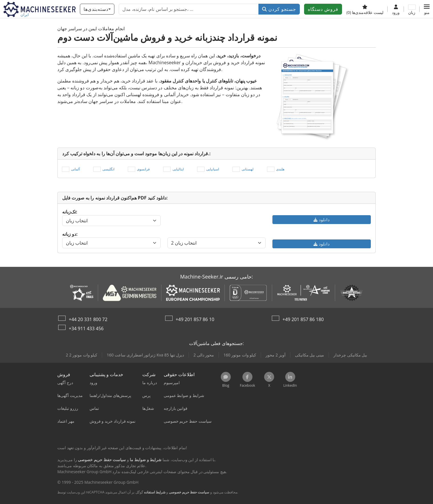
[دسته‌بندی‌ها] (97, 9)
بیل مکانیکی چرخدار (350, 355)
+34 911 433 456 (86, 328)
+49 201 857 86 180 (303, 319)
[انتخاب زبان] (111, 221)
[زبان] (412, 9)
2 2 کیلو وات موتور (82, 355)
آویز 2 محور (275, 355)
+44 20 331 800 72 (88, 319)
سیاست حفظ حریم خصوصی (189, 492)
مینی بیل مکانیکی (309, 355)
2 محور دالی (204, 355)
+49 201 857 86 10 (195, 319)
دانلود (322, 220)
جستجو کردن (279, 9)
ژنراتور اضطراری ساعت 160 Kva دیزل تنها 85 (145, 355)
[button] (427, 9)
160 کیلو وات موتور (240, 355)
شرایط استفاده (155, 492)
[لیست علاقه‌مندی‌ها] (365, 9)
